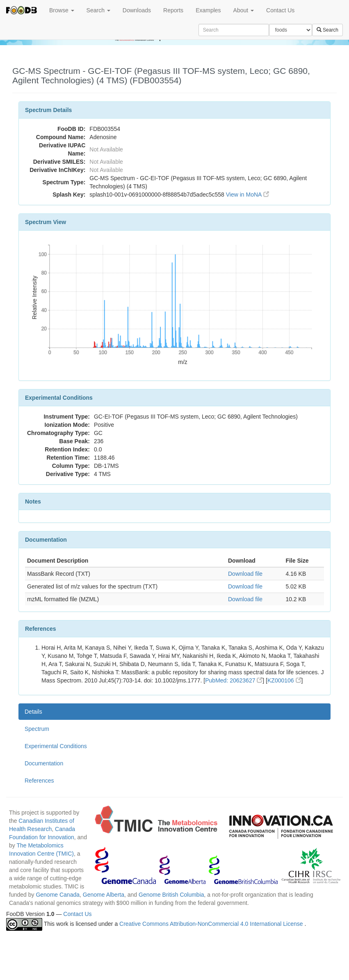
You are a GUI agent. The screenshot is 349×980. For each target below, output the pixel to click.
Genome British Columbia (171, 895)
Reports (173, 10)
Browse (62, 10)
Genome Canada (58, 895)
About (244, 10)
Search (98, 10)
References (39, 781)
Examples (208, 10)
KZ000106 (284, 680)
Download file (245, 574)
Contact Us (280, 10)
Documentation (44, 763)
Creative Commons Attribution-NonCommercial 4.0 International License (212, 924)
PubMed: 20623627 (234, 680)
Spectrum (37, 729)
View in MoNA (247, 195)
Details (33, 712)
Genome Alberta (104, 895)
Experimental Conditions (56, 746)
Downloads (137, 10)
